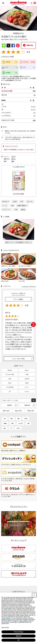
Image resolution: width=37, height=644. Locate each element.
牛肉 (5, 419)
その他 (18, 428)
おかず (13, 157)
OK (19, 640)
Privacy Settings (18, 632)
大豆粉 (15, 201)
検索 (3, 3)
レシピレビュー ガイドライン (29, 286)
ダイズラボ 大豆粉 (7, 91)
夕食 (12, 205)
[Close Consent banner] (34, 595)
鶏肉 (13, 161)
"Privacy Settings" (6, 618)
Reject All (18, 636)
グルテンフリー (7, 210)
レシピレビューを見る (8, 56)
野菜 (13, 423)
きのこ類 (20, 423)
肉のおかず (6, 201)
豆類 (28, 423)
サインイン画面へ (18, 299)
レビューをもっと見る (18, 359)
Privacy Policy (5, 627)
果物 (5, 428)
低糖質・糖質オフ (22, 205)
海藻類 (5, 423)
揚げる (13, 159)
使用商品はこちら (19, 33)
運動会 (23, 210)
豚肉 (12, 419)
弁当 (22, 201)
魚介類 (26, 419)
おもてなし (30, 201)
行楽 (16, 210)
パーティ (5, 205)
